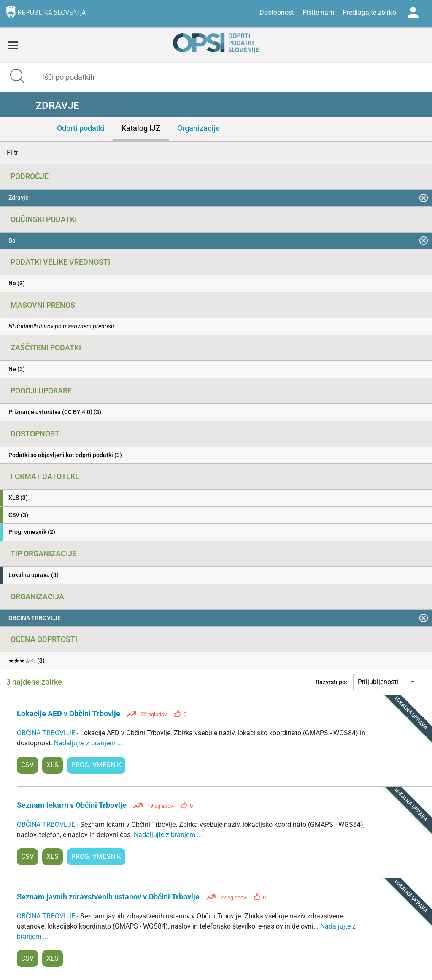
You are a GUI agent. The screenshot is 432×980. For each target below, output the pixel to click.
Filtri (13, 153)
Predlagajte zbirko (369, 12)
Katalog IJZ (141, 128)
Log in (413, 13)
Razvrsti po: (331, 682)
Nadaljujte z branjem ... (88, 743)
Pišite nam (318, 12)
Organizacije (198, 128)
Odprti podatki (81, 128)
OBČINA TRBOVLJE (47, 733)
